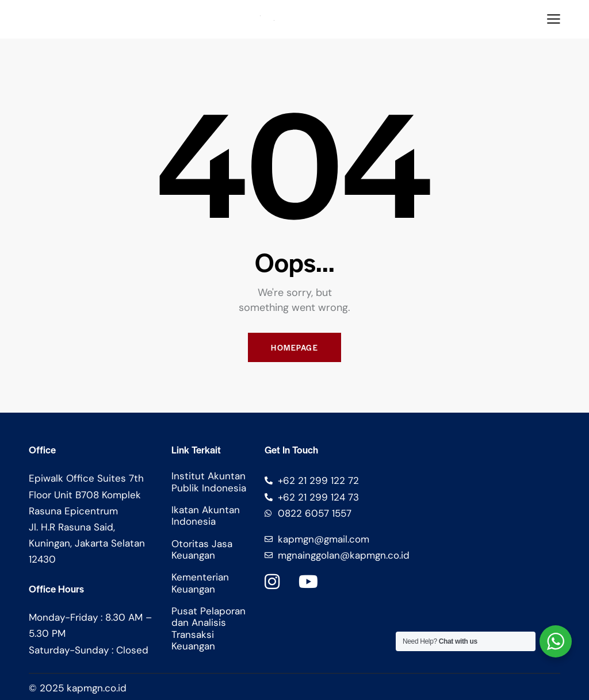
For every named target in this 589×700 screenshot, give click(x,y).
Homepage (294, 347)
